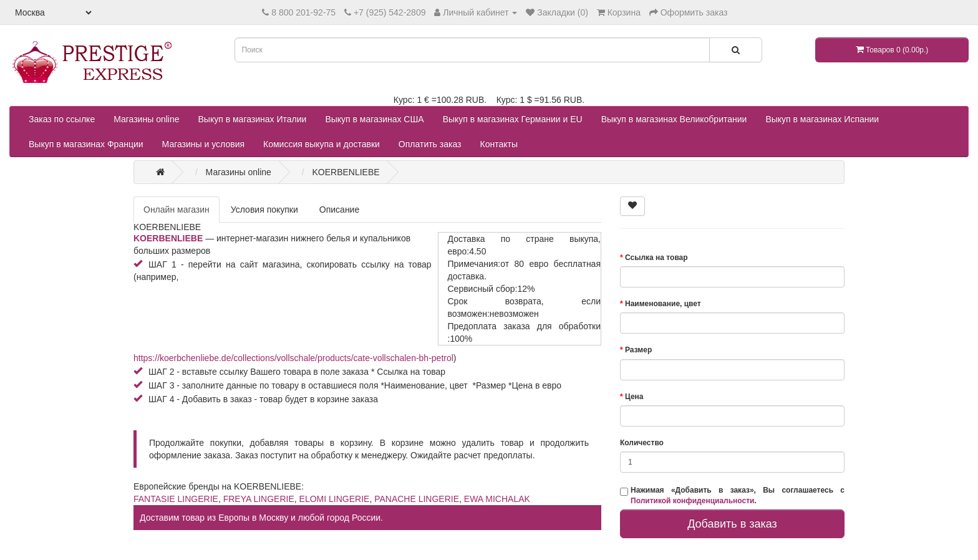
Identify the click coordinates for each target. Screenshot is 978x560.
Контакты (499, 144)
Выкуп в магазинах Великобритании (674, 119)
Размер (638, 350)
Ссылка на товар (656, 258)
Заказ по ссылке (62, 119)
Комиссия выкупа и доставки (322, 144)
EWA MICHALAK (497, 499)
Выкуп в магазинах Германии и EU (513, 119)
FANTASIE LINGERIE (176, 499)
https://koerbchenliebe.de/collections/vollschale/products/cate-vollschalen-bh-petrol (293, 358)
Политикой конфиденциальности (692, 501)
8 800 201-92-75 (303, 12)
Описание (339, 210)
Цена (634, 397)
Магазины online (146, 119)
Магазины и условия (203, 144)
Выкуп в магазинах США (374, 119)
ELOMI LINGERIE (335, 499)
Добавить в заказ (732, 524)
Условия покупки (264, 210)
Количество (642, 443)
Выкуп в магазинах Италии (253, 119)
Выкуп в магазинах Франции (86, 144)
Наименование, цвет (663, 304)
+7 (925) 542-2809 (390, 12)
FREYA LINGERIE (259, 499)
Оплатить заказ (430, 144)
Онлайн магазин (177, 210)
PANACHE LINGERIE (417, 499)
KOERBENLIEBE (168, 238)
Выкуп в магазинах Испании (822, 119)
